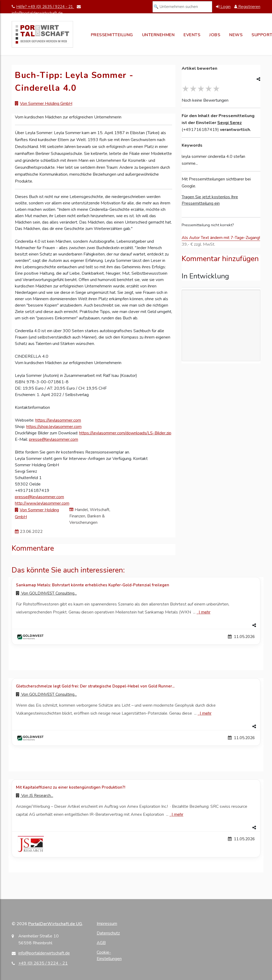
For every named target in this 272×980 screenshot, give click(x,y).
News (236, 35)
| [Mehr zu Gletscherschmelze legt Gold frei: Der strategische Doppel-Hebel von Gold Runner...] (205, 713)
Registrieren (247, 7)
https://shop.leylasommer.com (54, 427)
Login (223, 7)
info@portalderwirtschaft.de (44, 953)
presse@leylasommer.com (54, 439)
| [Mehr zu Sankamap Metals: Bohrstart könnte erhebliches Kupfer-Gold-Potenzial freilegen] (203, 612)
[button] (136, 625)
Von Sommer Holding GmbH (46, 104)
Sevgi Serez (229, 123)
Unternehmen (158, 35)
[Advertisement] (221, 326)
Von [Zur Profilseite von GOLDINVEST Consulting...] (46, 593)
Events (192, 35)
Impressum (107, 924)
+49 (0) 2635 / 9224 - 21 (43, 963)
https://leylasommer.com (58, 420)
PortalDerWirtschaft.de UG (55, 924)
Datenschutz (108, 933)
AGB (101, 943)
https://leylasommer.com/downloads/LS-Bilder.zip (125, 433)
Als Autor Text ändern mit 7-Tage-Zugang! (221, 238)
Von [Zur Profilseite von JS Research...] (35, 796)
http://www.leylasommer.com (42, 503)
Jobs (215, 35)
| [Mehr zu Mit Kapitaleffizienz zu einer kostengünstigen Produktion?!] (176, 814)
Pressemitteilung (112, 35)
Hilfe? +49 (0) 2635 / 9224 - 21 (43, 7)
